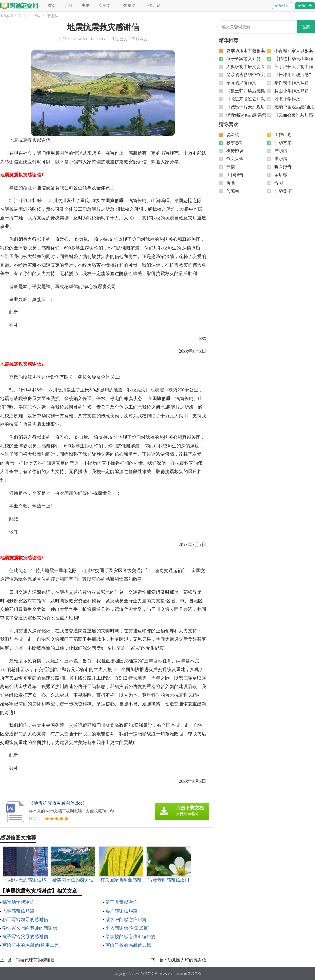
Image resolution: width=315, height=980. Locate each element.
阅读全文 (119, 39)
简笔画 (233, 191)
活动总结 (283, 191)
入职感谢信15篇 (18, 911)
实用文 (105, 6)
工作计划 (152, 6)
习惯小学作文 (287, 99)
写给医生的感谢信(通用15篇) (31, 945)
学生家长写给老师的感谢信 (30, 928)
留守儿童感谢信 (121, 902)
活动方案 (283, 143)
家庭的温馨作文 (241, 83)
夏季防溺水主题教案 (246, 51)
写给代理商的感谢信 (35, 960)
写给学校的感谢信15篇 (128, 945)
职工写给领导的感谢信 (25, 919)
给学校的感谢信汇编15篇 (131, 937)
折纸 (231, 183)
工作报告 (235, 175)
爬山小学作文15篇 (292, 91)
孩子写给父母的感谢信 (25, 937)
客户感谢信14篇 (121, 911)
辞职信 (281, 151)
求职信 (281, 159)
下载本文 (139, 39)
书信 (86, 6)
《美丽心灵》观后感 (294, 115)
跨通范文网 (149, 974)
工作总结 (127, 6)
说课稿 (233, 135)
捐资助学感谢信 (18, 902)
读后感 (281, 175)
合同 (69, 6)
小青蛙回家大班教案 (294, 51)
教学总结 (235, 143)
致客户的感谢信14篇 (126, 919)
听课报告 (283, 167)
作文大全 (235, 159)
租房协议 (235, 151)
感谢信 (52, 16)
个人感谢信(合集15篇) (128, 928)
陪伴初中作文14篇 (292, 83)
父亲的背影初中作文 (246, 75)
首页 (52, 6)
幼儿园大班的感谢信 (187, 960)
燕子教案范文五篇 (243, 59)
